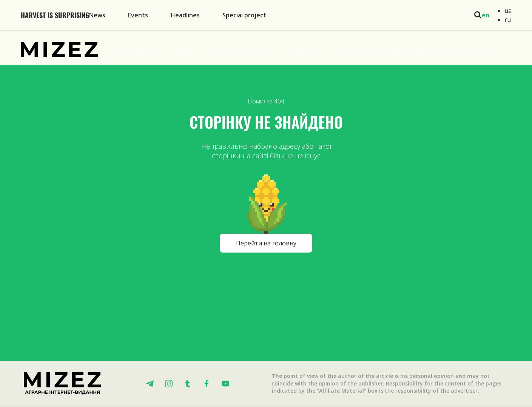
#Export (259, 50)
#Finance (186, 50)
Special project (244, 15)
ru (508, 20)
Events (138, 15)
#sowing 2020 (301, 50)
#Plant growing (141, 50)
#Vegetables (348, 50)
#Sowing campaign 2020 (409, 50)
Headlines (185, 15)
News (97, 15)
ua (508, 11)
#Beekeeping (470, 50)
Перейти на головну (266, 243)
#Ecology (223, 50)
